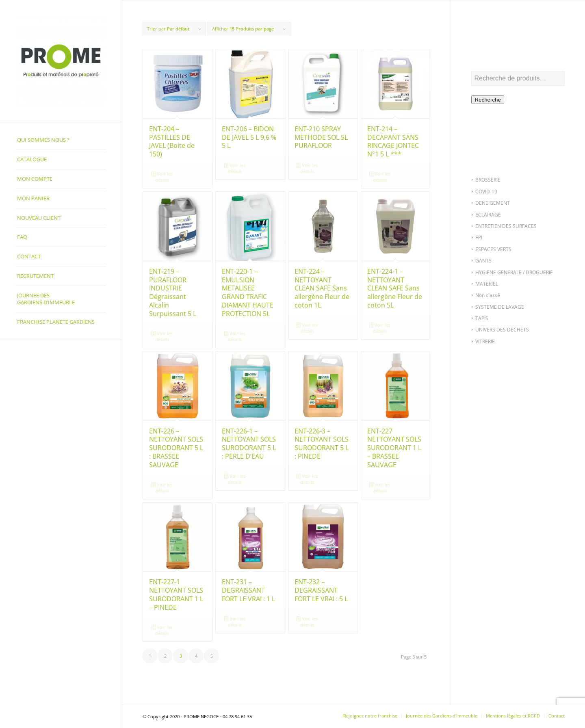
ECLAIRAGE (488, 215)
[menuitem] (61, 140)
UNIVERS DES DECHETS (502, 330)
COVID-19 (486, 192)
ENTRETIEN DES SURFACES (506, 226)
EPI (479, 237)
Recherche (487, 100)
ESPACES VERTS (493, 249)
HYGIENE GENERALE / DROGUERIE (514, 272)
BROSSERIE (488, 180)
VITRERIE (485, 341)
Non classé (488, 295)
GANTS (483, 261)
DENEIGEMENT (493, 203)
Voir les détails (162, 176)
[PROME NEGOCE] (61, 61)
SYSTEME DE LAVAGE (500, 307)
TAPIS (482, 318)
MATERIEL (487, 284)
